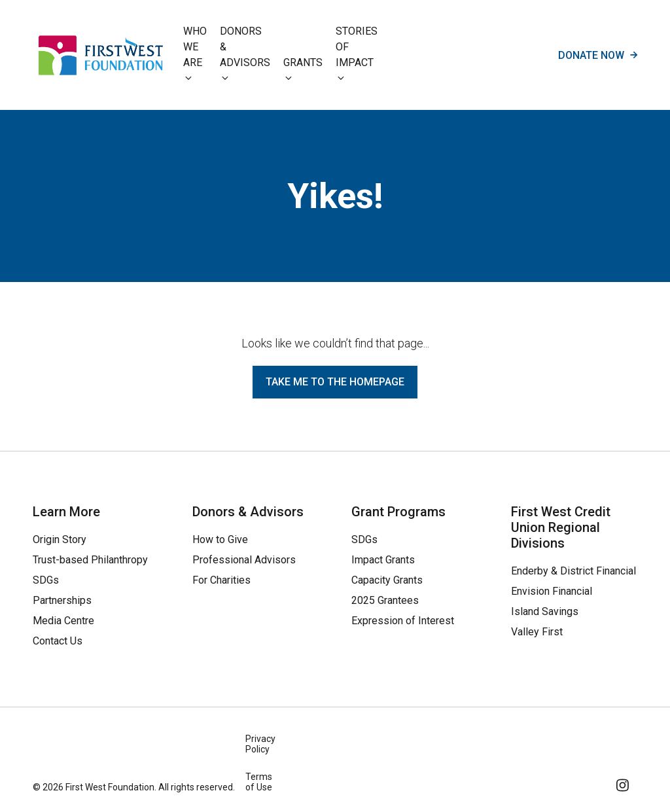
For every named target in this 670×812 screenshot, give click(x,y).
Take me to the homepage (335, 382)
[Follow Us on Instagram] (624, 783)
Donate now (598, 55)
